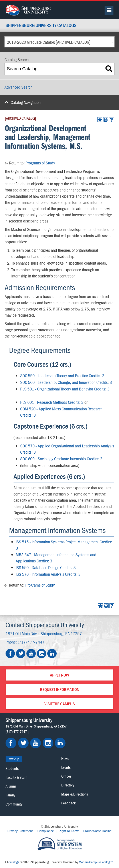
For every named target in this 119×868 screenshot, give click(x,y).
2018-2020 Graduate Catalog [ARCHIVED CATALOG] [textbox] (49, 42)
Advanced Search (18, 87)
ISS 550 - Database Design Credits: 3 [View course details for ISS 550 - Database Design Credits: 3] (46, 567)
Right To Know (69, 831)
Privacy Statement (20, 831)
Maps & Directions (75, 794)
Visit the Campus (60, 704)
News (65, 758)
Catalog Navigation (26, 102)
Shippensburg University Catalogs (41, 26)
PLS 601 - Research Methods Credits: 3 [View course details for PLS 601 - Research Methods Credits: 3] (52, 402)
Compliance (46, 831)
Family (10, 795)
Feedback (68, 803)
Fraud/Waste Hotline (97, 831)
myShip (14, 759)
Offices (66, 776)
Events (66, 767)
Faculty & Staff (16, 777)
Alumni (11, 786)
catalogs (14, 862)
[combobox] (59, 42)
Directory (68, 785)
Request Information (60, 689)
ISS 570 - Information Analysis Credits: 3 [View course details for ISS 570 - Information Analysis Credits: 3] (48, 574)
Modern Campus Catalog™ (96, 862)
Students (12, 768)
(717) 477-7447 (31, 642)
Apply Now (59, 675)
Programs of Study (40, 163)
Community (14, 804)
